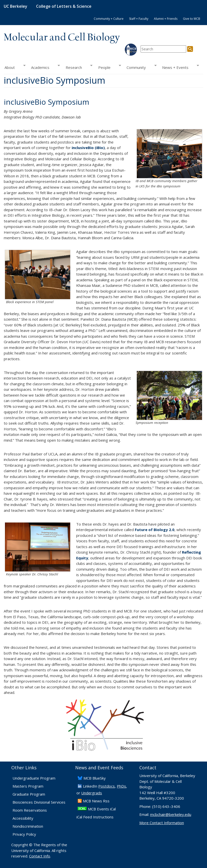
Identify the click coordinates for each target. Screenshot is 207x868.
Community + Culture (109, 19)
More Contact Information (162, 823)
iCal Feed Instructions (95, 817)
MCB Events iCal (102, 809)
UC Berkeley (16, 6)
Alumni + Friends (166, 19)
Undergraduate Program (34, 778)
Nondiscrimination (28, 826)
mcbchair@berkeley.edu (171, 814)
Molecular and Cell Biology (62, 38)
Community (140, 67)
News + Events (179, 67)
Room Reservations (30, 810)
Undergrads (92, 793)
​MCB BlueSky (95, 778)
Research (78, 67)
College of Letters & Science (64, 6)
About (15, 67)
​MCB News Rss (96, 801)
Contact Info (40, 856)
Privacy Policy (24, 834)
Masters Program (28, 786)
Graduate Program (29, 794)
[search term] (163, 49)
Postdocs (107, 786)
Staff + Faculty (139, 19)
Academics (44, 67)
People (108, 67)
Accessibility (23, 818)
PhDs (121, 786)
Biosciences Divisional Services (39, 802)
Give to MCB (192, 19)
